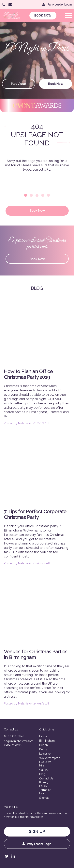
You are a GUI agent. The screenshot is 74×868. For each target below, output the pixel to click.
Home (43, 736)
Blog (42, 774)
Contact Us (46, 778)
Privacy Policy (44, 784)
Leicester (45, 754)
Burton (44, 745)
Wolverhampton (47, 758)
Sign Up (37, 831)
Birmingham (47, 741)
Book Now (43, 16)
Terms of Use (45, 792)
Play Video (18, 84)
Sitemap (44, 798)
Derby (43, 749)
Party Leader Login (37, 844)
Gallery (44, 770)
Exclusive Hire (45, 764)
